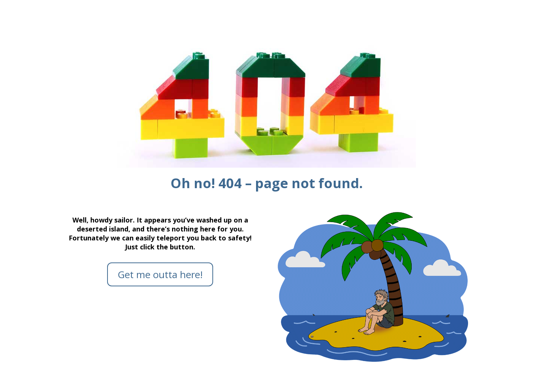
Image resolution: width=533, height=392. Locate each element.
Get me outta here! (160, 274)
